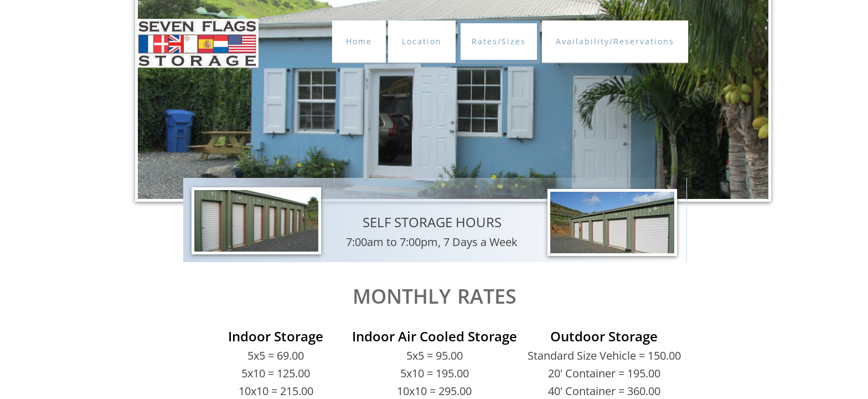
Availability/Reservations (615, 41)
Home (359, 41)
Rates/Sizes (499, 41)
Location (422, 41)
